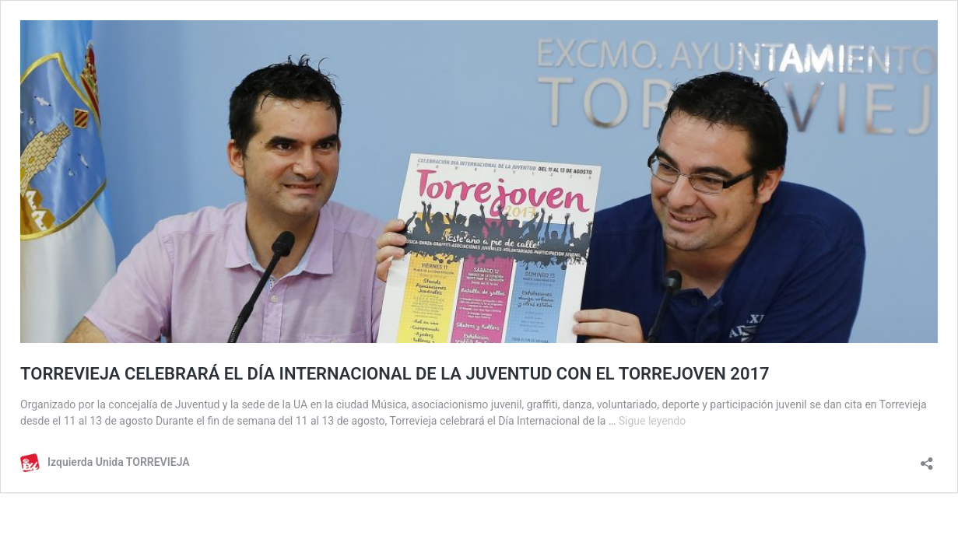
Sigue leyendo (653, 421)
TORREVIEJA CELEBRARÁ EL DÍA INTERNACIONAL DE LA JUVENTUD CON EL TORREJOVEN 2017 (395, 374)
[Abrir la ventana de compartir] (927, 458)
